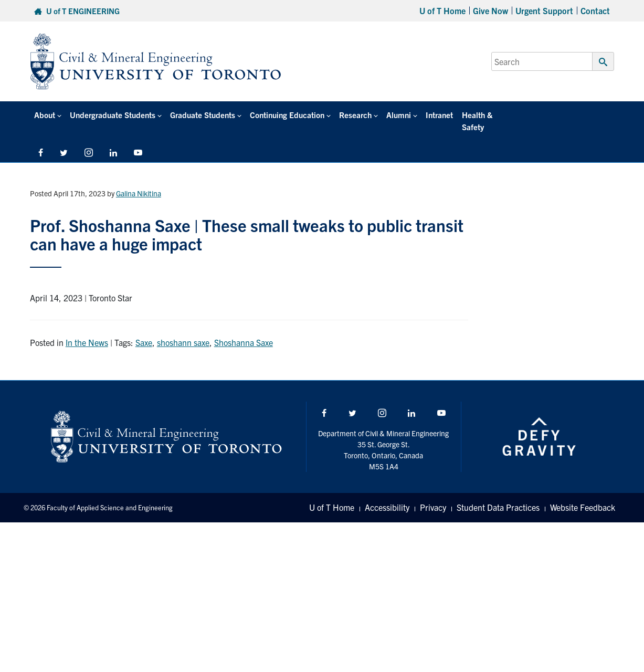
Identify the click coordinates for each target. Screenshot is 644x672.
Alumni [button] (398, 115)
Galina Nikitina (139, 181)
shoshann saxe (183, 330)
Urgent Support (544, 10)
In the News (87, 330)
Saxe (144, 330)
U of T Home (442, 10)
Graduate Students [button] (203, 115)
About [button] (45, 115)
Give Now (490, 10)
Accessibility (387, 496)
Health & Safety (488, 115)
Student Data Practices (498, 496)
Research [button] (355, 115)
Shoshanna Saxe (244, 330)
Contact (595, 10)
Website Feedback (583, 496)
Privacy (433, 496)
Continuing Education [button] (287, 115)
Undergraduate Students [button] (113, 115)
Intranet (439, 115)
